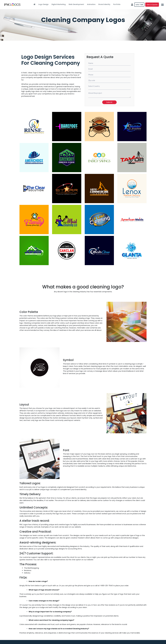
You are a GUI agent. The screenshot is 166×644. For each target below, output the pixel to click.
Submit (109, 102)
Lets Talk (139, 5)
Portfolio (117, 4)
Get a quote (152, 5)
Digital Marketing (59, 4)
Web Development (76, 4)
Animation (91, 4)
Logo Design (43, 4)
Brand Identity (104, 4)
